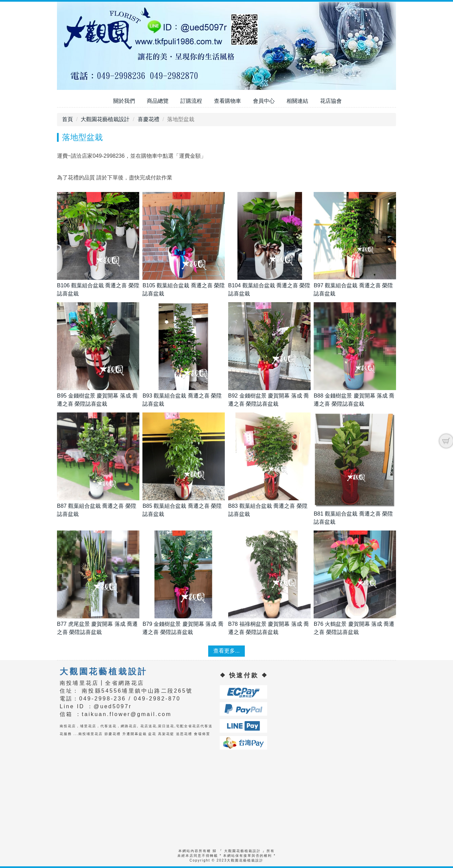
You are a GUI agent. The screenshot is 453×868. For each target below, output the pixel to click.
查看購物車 (228, 101)
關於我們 (124, 101)
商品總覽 (158, 101)
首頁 (67, 119)
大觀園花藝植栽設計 (105, 119)
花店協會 (331, 101)
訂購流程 (191, 101)
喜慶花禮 (149, 119)
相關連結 (297, 101)
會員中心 (264, 101)
